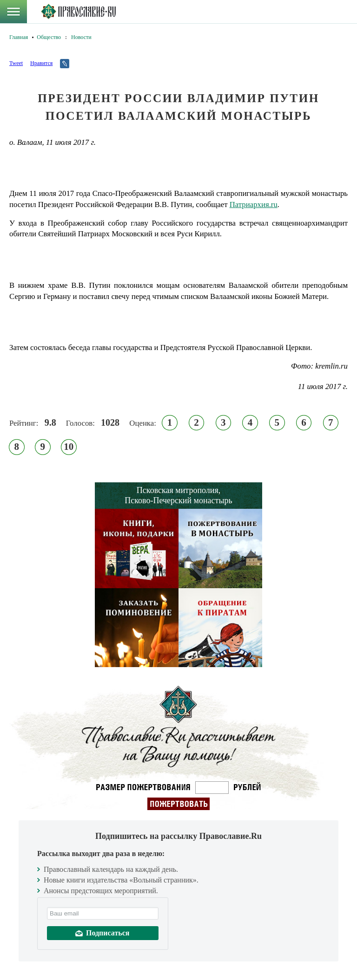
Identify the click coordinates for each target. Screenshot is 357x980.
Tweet (16, 63)
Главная (19, 37)
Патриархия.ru (254, 204)
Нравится (41, 63)
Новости (81, 37)
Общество (49, 37)
